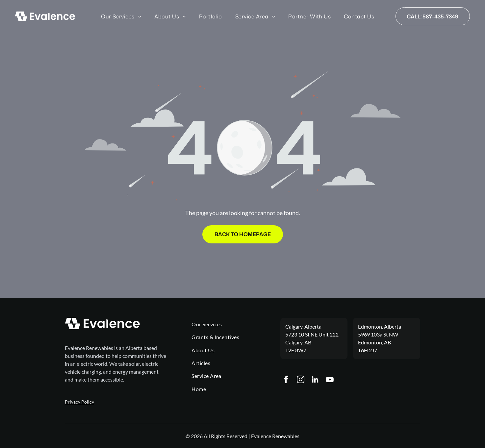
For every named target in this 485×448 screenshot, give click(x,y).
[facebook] (286, 381)
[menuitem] (121, 16)
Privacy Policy (79, 402)
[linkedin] (316, 381)
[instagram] (301, 381)
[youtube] (331, 381)
